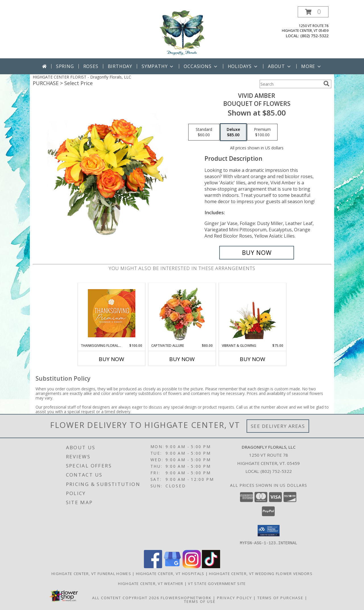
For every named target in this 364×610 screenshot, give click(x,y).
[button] (313, 12)
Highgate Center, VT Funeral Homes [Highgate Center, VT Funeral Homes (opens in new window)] (91, 573)
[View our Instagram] (192, 566)
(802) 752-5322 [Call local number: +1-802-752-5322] (314, 36)
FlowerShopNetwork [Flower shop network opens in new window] (186, 597)
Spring (65, 66)
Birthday (120, 66)
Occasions (201, 66)
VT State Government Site (217, 583)
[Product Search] (290, 84)
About (280, 66)
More (312, 66)
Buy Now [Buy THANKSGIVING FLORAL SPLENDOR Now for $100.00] (111, 359)
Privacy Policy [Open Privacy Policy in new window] (234, 597)
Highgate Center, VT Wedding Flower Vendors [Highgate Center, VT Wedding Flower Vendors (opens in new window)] (261, 573)
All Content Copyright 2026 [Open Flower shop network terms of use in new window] (126, 597)
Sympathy (158, 66)
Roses (91, 66)
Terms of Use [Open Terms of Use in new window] (200, 601)
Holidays (243, 66)
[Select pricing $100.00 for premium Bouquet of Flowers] (262, 132)
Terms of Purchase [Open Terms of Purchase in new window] (280, 597)
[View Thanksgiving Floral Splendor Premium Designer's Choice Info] (112, 313)
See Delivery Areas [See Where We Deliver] (278, 426)
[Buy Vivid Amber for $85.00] (257, 253)
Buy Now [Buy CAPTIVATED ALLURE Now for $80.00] (182, 359)
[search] (326, 84)
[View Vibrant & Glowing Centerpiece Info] (253, 313)
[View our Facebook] (153, 566)
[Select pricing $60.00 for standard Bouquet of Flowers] (204, 132)
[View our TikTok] (211, 566)
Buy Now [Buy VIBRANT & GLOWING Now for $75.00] (253, 359)
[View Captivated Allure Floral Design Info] (182, 313)
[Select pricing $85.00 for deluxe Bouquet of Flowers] (233, 132)
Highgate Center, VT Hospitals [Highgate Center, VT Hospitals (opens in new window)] (170, 573)
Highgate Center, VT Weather (151, 583)
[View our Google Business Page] (172, 566)
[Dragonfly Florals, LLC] (182, 32)
